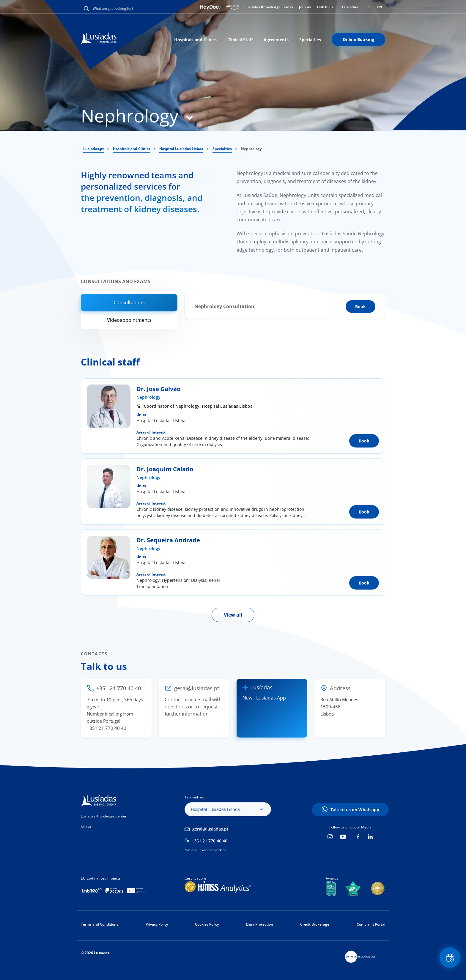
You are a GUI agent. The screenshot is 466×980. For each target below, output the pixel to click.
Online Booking (358, 39)
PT (369, 7)
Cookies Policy (207, 924)
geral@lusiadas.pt (210, 829)
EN (380, 7)
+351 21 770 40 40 (210, 841)
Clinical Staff (240, 40)
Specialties (310, 40)
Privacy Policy (157, 924)
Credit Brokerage (315, 924)
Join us (305, 7)
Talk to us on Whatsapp (355, 810)
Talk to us (325, 7)
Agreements (276, 40)
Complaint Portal (371, 924)
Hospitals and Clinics (195, 40)
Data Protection (260, 924)
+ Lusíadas (348, 7)
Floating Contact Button (450, 958)
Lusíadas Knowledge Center (269, 7)
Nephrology (148, 397)
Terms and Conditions (100, 924)
